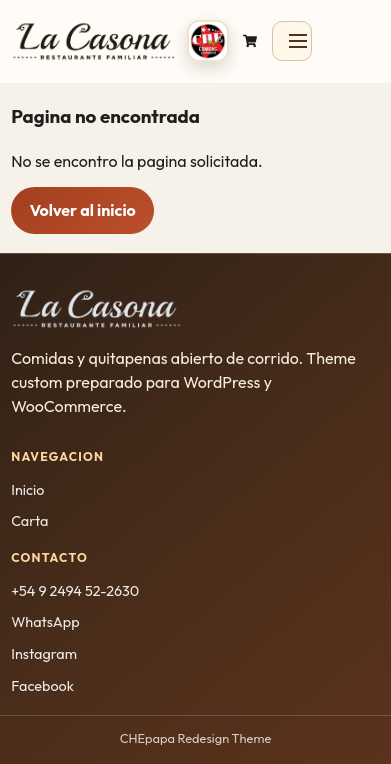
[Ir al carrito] (250, 40)
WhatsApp (45, 622)
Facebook (42, 686)
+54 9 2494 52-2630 (75, 591)
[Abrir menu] (292, 41)
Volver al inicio (83, 210)
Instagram (44, 654)
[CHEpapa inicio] (120, 40)
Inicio (27, 490)
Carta (29, 521)
